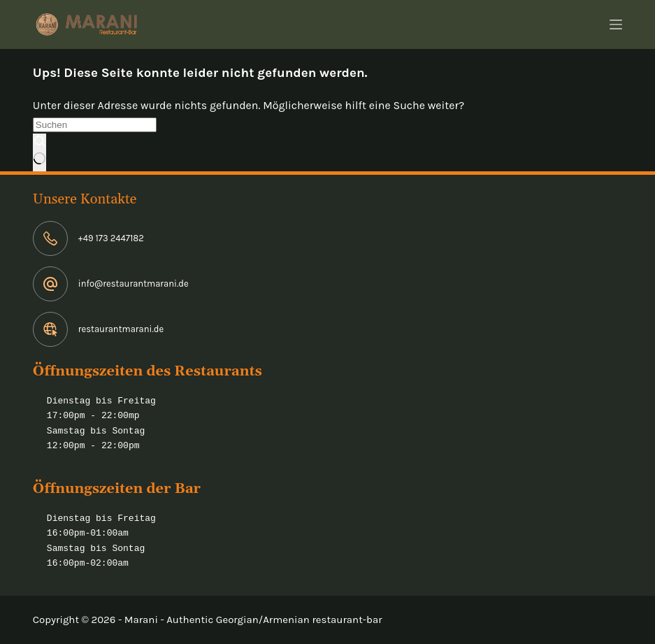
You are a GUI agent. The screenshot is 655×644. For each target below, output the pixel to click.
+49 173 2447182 (111, 238)
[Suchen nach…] (95, 125)
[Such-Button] (39, 152)
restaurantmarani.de (121, 329)
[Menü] (616, 24)
